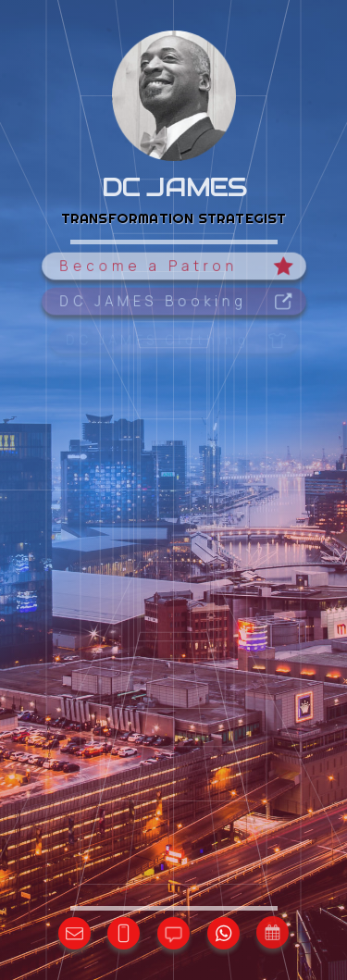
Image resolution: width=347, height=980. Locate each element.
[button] (173, 267)
